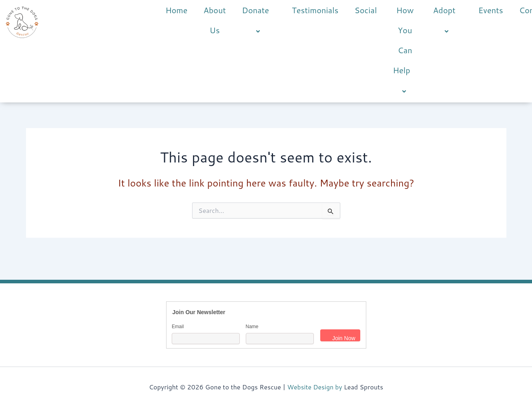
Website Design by (314, 387)
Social (365, 10)
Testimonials (315, 10)
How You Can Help (405, 51)
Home (176, 10)
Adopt (448, 21)
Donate (259, 21)
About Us (215, 20)
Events (491, 10)
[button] (272, 11)
